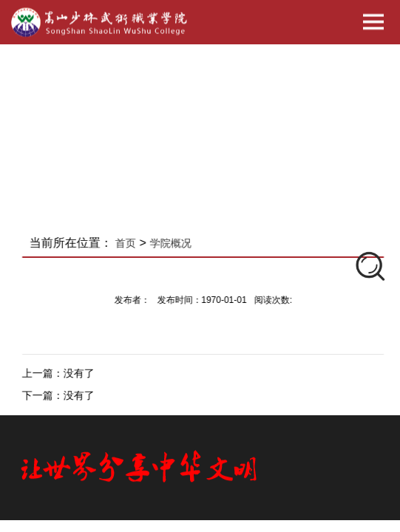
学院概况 (175, 243)
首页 (131, 243)
